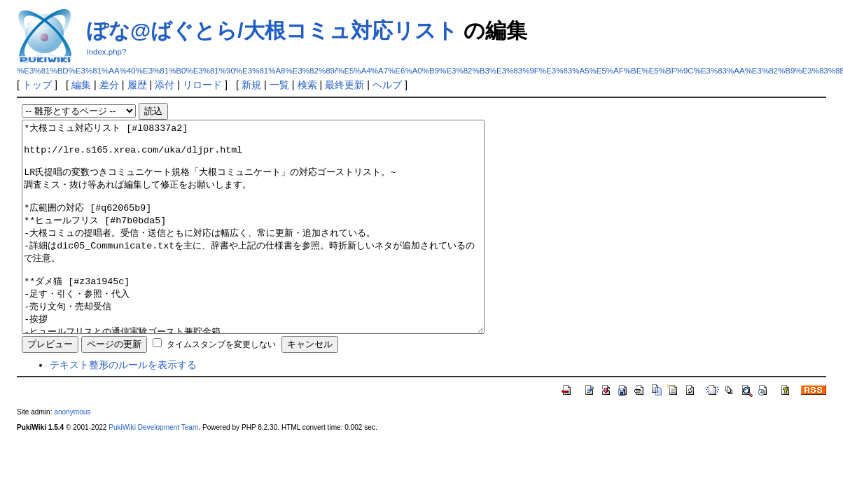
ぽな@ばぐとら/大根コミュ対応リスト (272, 30)
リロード (202, 85)
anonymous (72, 454)
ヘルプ (387, 85)
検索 (307, 85)
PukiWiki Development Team (153, 469)
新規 (251, 85)
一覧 (279, 85)
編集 (81, 85)
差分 (109, 85)
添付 (165, 85)
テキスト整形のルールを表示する (123, 407)
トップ (37, 85)
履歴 (137, 85)
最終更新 (344, 85)
